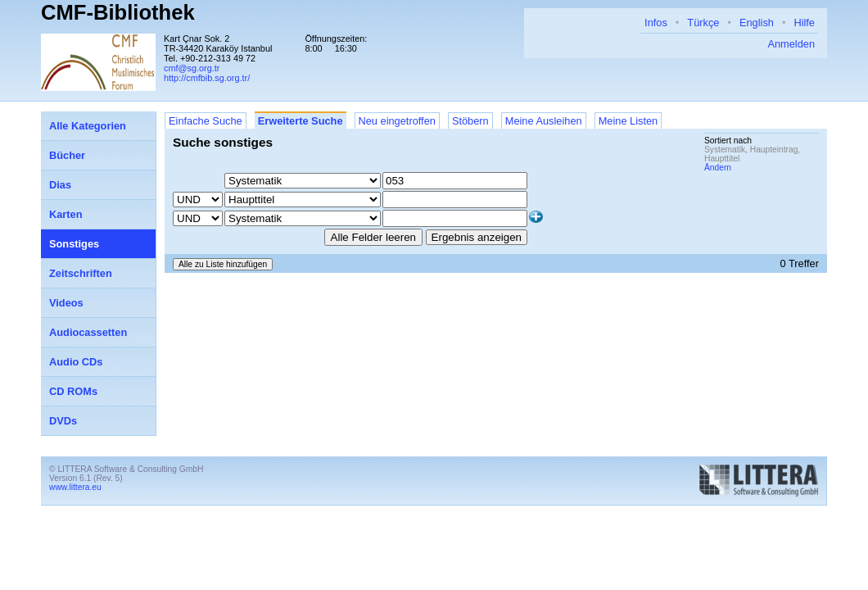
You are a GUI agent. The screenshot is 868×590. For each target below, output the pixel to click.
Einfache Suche (206, 121)
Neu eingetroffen (397, 121)
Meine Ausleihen (544, 121)
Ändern (718, 168)
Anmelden (791, 44)
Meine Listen (628, 121)
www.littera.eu (75, 487)
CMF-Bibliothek (118, 12)
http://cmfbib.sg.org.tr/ (207, 78)
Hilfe (804, 23)
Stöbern (470, 121)
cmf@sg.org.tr (192, 68)
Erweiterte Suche (301, 121)
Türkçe (703, 23)
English (757, 23)
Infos (656, 23)
